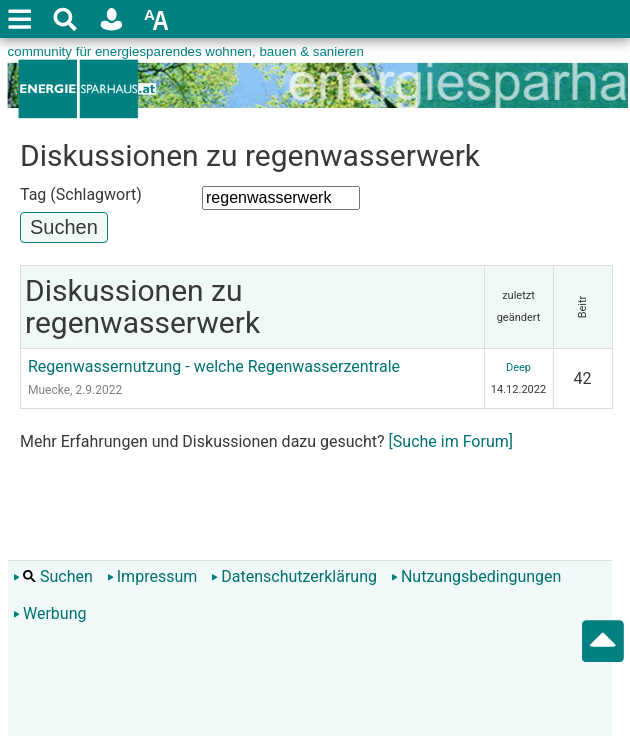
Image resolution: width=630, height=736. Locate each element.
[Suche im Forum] (451, 441)
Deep (518, 367)
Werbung (49, 613)
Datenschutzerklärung (294, 576)
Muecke (49, 390)
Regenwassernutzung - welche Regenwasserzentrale (214, 366)
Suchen (53, 576)
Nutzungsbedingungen (476, 576)
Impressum (152, 576)
